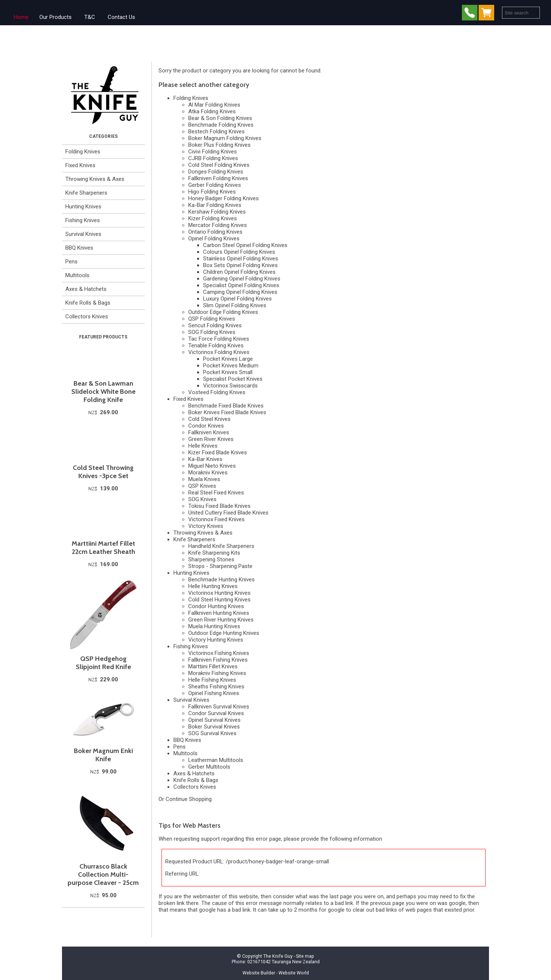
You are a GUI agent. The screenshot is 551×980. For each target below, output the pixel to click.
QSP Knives (202, 486)
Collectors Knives (87, 317)
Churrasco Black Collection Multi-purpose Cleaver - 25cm (103, 874)
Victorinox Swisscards (230, 386)
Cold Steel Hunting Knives (219, 600)
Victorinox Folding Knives (219, 352)
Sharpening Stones (211, 559)
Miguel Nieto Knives (212, 466)
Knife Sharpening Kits (214, 553)
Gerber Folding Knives (215, 185)
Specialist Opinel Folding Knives (241, 285)
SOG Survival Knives (212, 733)
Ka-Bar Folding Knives (215, 205)
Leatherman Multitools (216, 760)
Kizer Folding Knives (213, 218)
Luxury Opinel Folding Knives (237, 299)
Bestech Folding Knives (216, 132)
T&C (90, 17)
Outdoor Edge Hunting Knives (224, 633)
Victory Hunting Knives (216, 640)
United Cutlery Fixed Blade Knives (228, 513)
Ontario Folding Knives (215, 232)
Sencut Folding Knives (215, 325)
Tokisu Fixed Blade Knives (219, 506)
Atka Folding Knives (212, 111)
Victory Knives (206, 526)
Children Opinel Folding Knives (239, 272)
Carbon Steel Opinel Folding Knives (245, 245)
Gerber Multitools (209, 767)
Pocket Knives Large (228, 359)
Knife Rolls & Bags (88, 303)
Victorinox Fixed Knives (216, 519)
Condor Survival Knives (216, 713)
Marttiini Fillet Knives (213, 666)
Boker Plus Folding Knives (219, 145)
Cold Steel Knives (209, 419)
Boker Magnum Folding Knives (225, 138)
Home (21, 17)
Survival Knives (83, 234)
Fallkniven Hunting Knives (219, 613)
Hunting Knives (83, 207)
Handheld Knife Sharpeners (221, 546)
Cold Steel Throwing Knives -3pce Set (103, 472)
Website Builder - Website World (276, 973)
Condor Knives (206, 426)
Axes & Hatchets (86, 289)
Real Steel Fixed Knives (216, 493)
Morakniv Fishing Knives (217, 673)
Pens (71, 262)
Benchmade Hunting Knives (221, 580)
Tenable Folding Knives (216, 345)
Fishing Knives (83, 220)
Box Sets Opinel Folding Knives (240, 265)
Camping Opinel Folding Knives (240, 292)
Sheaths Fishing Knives (216, 687)
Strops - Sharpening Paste (220, 566)
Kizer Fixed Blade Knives (218, 452)
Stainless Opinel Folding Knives (241, 259)
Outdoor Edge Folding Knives (223, 312)
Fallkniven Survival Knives (219, 707)
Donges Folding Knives (216, 172)
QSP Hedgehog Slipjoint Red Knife (103, 663)
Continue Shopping (189, 799)
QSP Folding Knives (212, 319)
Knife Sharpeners (86, 193)
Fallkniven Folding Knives (218, 178)
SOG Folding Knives (212, 332)
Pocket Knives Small (228, 372)
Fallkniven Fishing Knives (218, 660)
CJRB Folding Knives (213, 158)
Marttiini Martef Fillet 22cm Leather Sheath (103, 548)
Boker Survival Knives (214, 727)
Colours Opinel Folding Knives (239, 252)
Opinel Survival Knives (214, 720)
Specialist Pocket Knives (233, 379)
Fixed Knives (80, 165)
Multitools (77, 275)
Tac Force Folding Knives (219, 339)
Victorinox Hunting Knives (219, 593)
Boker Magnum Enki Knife (103, 755)
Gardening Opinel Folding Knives (242, 279)
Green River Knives (211, 439)
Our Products (56, 17)
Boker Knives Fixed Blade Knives (227, 412)
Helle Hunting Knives (213, 586)
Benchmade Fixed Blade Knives (226, 406)
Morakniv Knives (208, 473)
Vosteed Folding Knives (217, 392)
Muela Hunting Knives (214, 626)
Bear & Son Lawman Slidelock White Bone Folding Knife (103, 392)
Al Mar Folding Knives (214, 105)
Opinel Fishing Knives (214, 693)
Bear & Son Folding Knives (220, 118)
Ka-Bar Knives (205, 459)
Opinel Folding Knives (214, 238)
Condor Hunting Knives (216, 606)
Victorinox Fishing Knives (219, 653)
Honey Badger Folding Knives (224, 198)
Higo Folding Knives (212, 192)
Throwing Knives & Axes (95, 179)
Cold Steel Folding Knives (219, 165)
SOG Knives (202, 499)
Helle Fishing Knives (212, 680)
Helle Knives (203, 446)
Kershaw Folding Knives (217, 212)
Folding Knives (83, 152)
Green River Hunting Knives (221, 620)
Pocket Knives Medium (231, 366)
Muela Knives (204, 479)
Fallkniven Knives (209, 432)
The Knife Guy (278, 956)
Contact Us (121, 17)
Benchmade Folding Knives (221, 125)
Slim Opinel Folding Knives (235, 305)
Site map (305, 956)
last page (341, 896)
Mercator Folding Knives (218, 225)
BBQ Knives (79, 248)
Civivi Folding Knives (213, 152)
